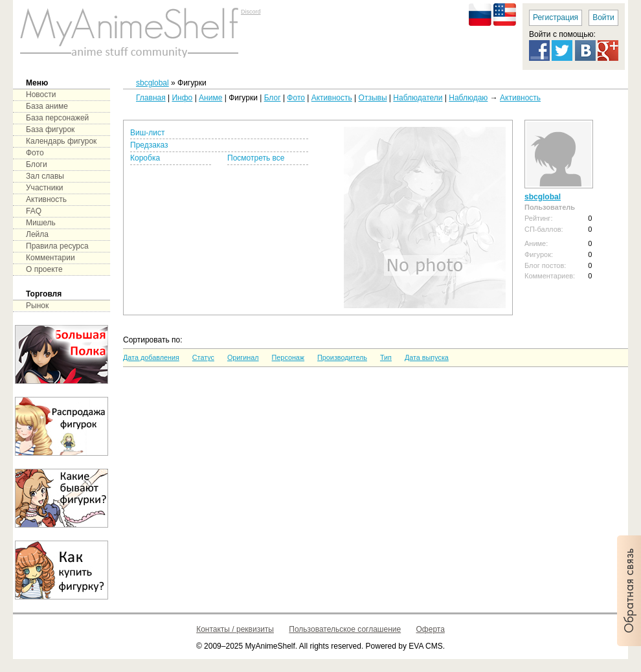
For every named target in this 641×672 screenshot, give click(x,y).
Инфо (182, 98)
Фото (296, 98)
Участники (44, 188)
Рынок (37, 306)
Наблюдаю (468, 98)
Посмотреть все (256, 158)
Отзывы (373, 98)
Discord (251, 12)
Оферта (431, 629)
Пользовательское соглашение (345, 629)
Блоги (37, 164)
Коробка (145, 158)
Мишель (41, 223)
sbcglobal (152, 83)
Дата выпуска (427, 357)
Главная (151, 98)
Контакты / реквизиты (235, 629)
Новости (41, 95)
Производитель (342, 357)
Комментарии (51, 258)
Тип (386, 357)
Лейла (37, 234)
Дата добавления (151, 357)
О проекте (44, 269)
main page (129, 32)
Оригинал (243, 357)
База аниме (47, 106)
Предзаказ (149, 145)
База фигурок (50, 129)
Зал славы (45, 176)
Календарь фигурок (61, 141)
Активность (332, 98)
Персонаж (288, 357)
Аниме (210, 98)
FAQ (34, 211)
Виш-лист (148, 133)
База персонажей (57, 118)
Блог (273, 98)
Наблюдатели (418, 98)
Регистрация (556, 17)
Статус (203, 357)
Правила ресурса (57, 246)
